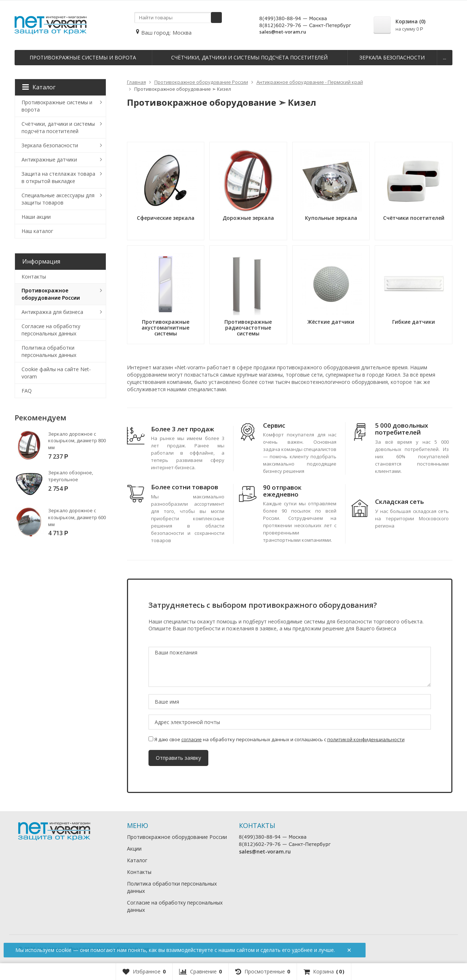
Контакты (34, 277)
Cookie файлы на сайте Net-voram (56, 373)
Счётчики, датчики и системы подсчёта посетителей (249, 57)
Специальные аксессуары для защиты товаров (58, 199)
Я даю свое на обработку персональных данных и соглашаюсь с (277, 739)
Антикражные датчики (49, 160)
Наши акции (36, 217)
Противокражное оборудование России (51, 294)
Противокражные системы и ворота (83, 57)
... (445, 57)
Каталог (39, 87)
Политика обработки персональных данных (49, 351)
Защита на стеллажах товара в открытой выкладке (58, 177)
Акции (134, 849)
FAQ (27, 391)
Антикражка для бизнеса (52, 312)
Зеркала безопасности (392, 57)
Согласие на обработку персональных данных (51, 330)
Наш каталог (37, 231)
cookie (64, 950)
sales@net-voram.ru (283, 32)
